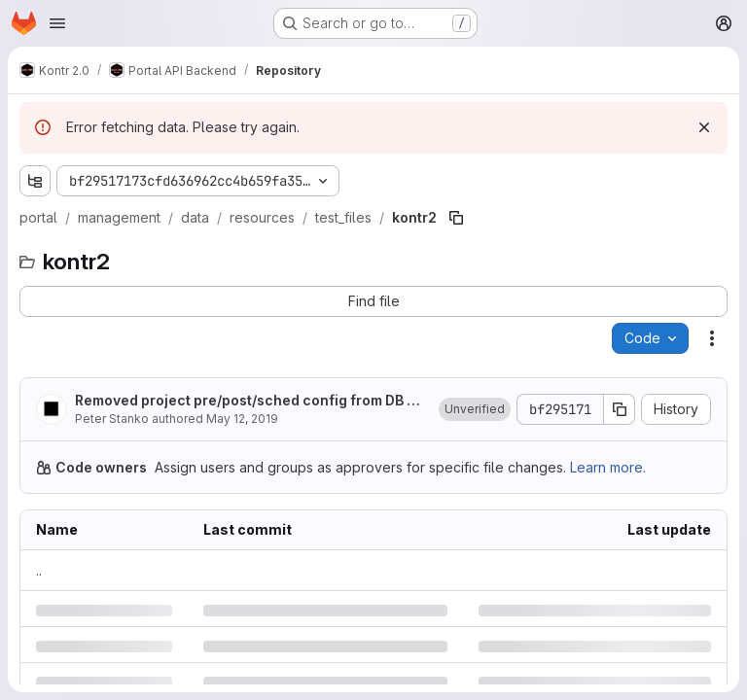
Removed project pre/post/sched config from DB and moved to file (249, 401)
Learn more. (608, 467)
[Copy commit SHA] (620, 409)
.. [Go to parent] (39, 570)
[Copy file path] (456, 218)
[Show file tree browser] (35, 181)
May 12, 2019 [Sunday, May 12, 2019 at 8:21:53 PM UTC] (242, 419)
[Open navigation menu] (57, 23)
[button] (475, 409)
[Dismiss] (704, 127)
